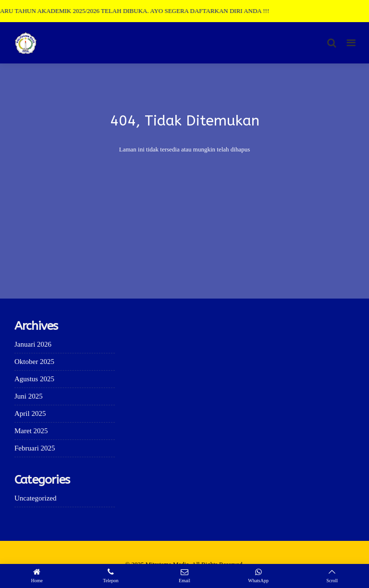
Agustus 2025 (34, 379)
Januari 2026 (33, 344)
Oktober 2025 (34, 362)
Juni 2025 (29, 396)
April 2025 (30, 413)
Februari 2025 (35, 448)
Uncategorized (35, 498)
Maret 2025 (31, 431)
